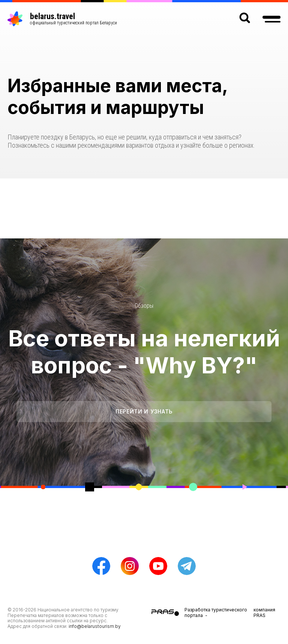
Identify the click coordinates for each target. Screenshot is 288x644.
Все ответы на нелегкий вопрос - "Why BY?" (144, 352)
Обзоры (144, 306)
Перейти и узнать (144, 411)
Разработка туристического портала (216, 612)
